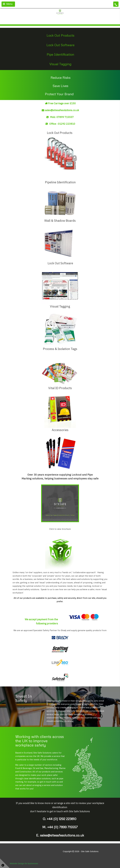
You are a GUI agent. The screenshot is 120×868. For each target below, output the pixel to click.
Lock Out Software (60, 45)
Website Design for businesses (24, 863)
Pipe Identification (60, 54)
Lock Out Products (60, 35)
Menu (8, 4)
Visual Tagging (60, 64)
